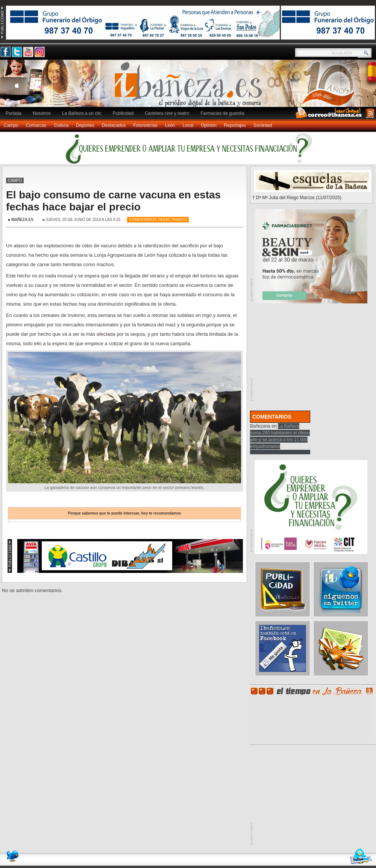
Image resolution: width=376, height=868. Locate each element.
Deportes (85, 125)
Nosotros (42, 113)
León (170, 125)
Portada (14, 113)
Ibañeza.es (190, 87)
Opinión (208, 125)
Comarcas (36, 125)
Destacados (114, 125)
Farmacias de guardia (222, 113)
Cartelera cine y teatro (167, 113)
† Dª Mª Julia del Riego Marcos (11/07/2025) (297, 198)
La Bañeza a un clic (82, 113)
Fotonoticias (145, 125)
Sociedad (263, 125)
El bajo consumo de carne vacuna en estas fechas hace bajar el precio (113, 201)
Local (188, 125)
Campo (11, 125)
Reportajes (235, 125)
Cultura (61, 125)
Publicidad (123, 113)
